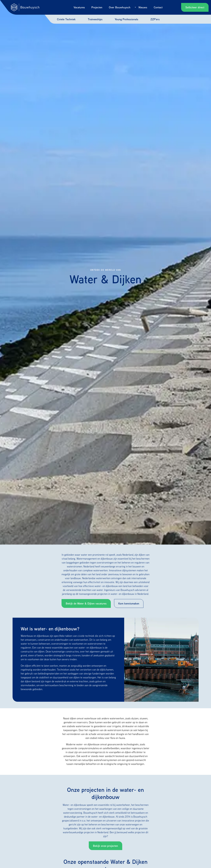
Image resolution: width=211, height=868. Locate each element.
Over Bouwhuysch (120, 7)
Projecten (97, 7)
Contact (158, 7)
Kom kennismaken (129, 603)
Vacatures (79, 7)
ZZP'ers (155, 19)
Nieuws (143, 7)
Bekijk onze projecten (105, 846)
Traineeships (95, 19)
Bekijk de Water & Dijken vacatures (86, 603)
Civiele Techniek (66, 19)
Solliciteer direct (195, 7)
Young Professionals (126, 19)
